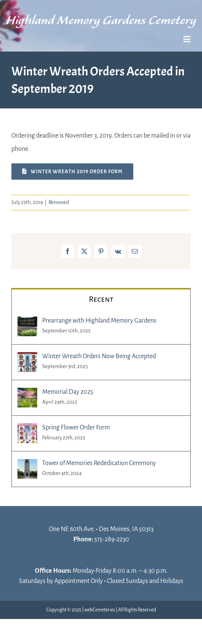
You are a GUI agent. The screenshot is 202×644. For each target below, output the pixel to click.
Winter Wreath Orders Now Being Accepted (99, 356)
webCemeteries (100, 610)
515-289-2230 (112, 539)
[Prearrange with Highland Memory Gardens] (27, 323)
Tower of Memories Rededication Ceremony (99, 463)
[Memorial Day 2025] (27, 394)
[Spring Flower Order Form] (27, 430)
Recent (101, 299)
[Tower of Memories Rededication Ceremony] (27, 465)
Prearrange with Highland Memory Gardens (99, 321)
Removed (59, 202)
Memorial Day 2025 (68, 392)
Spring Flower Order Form (76, 428)
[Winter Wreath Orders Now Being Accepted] (27, 359)
